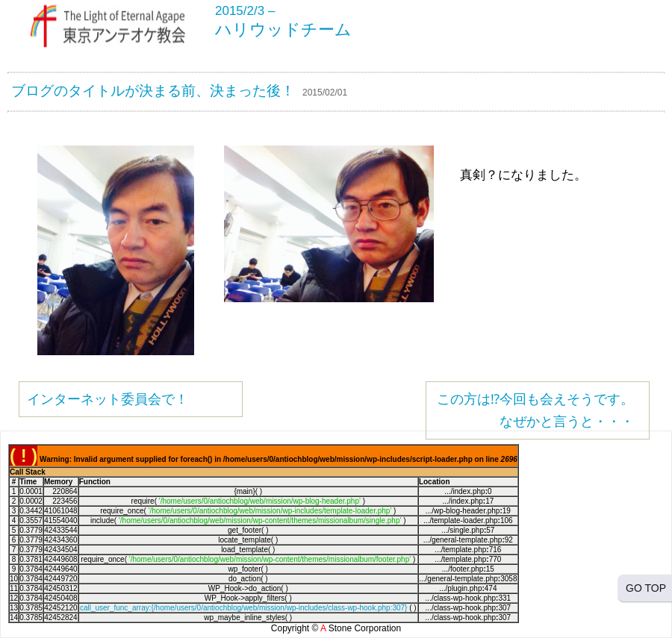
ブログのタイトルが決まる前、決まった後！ (153, 91)
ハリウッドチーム (283, 29)
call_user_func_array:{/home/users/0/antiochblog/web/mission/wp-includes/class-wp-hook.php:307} (244, 608)
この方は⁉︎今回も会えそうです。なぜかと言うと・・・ (535, 410)
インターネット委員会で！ (108, 399)
